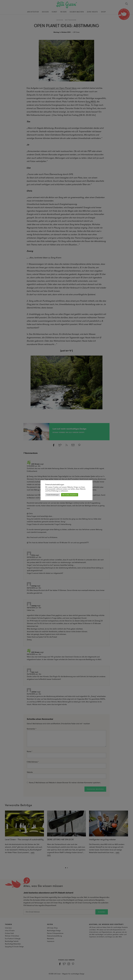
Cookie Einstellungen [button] (53, 495)
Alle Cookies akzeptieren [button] (70, 495)
